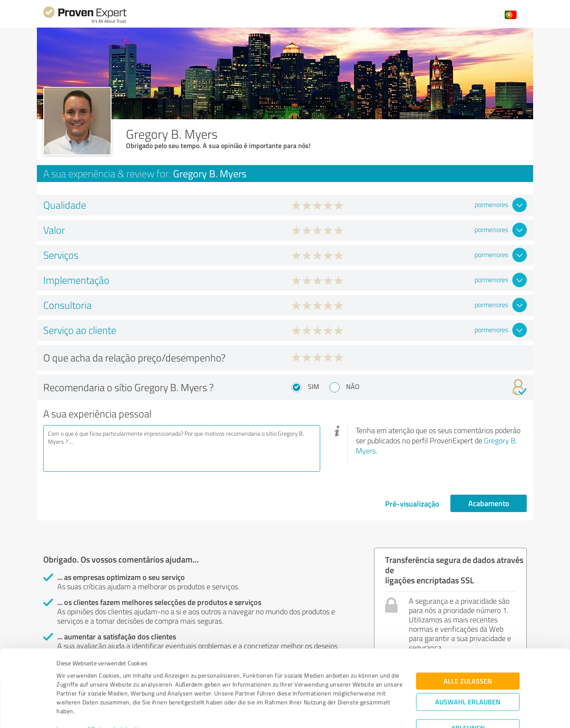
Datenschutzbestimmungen (129, 688)
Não (353, 386)
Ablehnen (468, 687)
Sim (313, 386)
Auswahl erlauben (468, 661)
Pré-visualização (412, 504)
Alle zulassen (468, 640)
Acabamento (489, 503)
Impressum (72, 688)
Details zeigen (345, 712)
